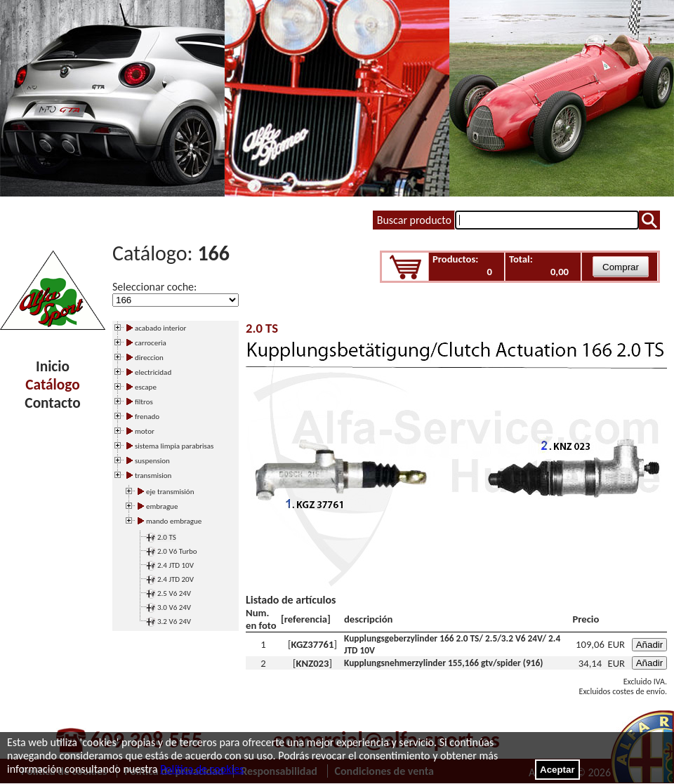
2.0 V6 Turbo (177, 551)
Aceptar (557, 770)
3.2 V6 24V (174, 622)
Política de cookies (202, 769)
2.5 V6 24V (174, 593)
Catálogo (52, 385)
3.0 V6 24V (174, 607)
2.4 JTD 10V (176, 565)
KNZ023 (313, 663)
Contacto (52, 403)
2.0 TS (167, 537)
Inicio (53, 366)
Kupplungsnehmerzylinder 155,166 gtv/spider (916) (443, 663)
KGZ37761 (313, 644)
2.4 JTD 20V (176, 579)
